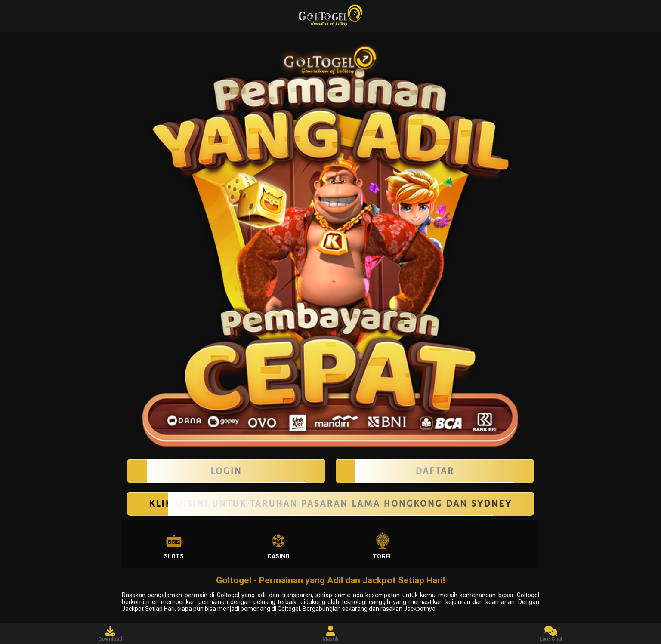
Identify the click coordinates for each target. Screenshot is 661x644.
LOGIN (226, 471)
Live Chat (551, 634)
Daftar (435, 471)
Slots (174, 546)
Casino (278, 546)
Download (110, 634)
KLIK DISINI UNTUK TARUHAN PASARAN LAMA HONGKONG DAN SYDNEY (330, 504)
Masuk (330, 634)
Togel (383, 546)
